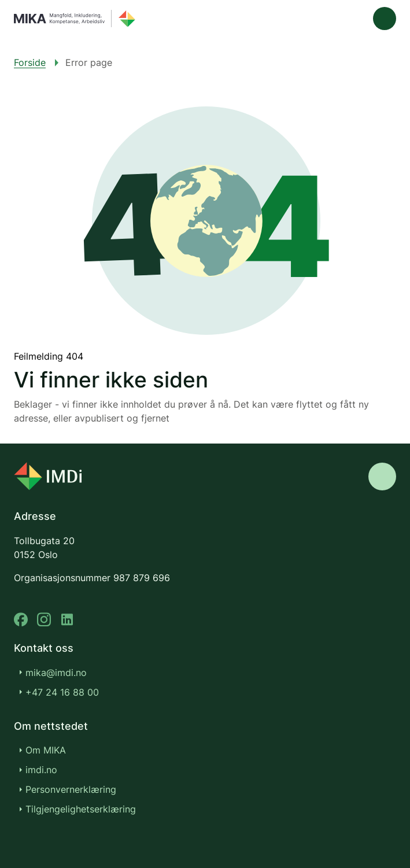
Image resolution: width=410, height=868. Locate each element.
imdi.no (47, 770)
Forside (30, 62)
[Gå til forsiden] (75, 19)
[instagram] (44, 620)
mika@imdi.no (56, 673)
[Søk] (352, 19)
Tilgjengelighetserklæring (87, 809)
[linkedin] (67, 620)
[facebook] (21, 620)
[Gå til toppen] (382, 477)
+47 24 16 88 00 (62, 692)
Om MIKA (46, 750)
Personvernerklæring (71, 789)
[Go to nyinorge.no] (48, 476)
